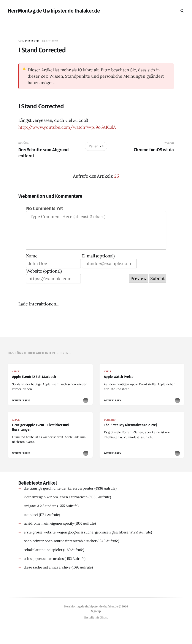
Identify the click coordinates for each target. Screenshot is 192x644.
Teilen (96, 146)
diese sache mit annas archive (47, 567)
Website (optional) (44, 271)
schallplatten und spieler (43, 550)
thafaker (32, 41)
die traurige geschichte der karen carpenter (59, 488)
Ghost (104, 618)
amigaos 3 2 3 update (40, 506)
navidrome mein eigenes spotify (49, 523)
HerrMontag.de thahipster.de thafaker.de (54, 11)
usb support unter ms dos (44, 559)
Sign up (96, 611)
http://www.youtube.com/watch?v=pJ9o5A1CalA (67, 127)
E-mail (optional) (98, 256)
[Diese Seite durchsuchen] (182, 11)
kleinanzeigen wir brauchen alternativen (56, 497)
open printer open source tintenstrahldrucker (60, 541)
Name (32, 256)
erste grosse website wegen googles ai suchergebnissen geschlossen (77, 532)
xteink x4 (31, 515)
